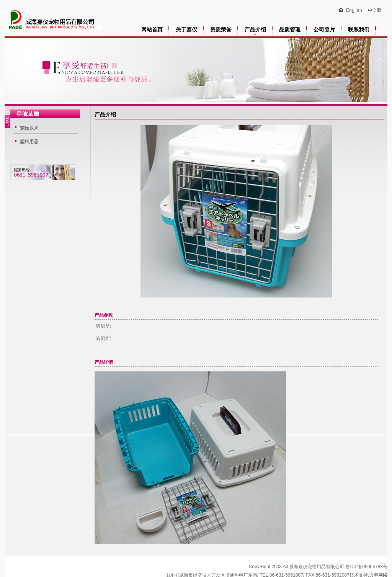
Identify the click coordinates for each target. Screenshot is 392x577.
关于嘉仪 (186, 29)
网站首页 (152, 29)
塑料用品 (29, 142)
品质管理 (290, 29)
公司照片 (324, 29)
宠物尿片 (29, 128)
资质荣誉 (221, 29)
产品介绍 (255, 29)
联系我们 (359, 29)
